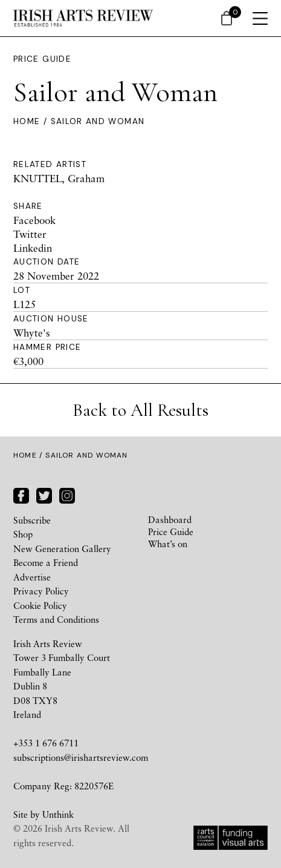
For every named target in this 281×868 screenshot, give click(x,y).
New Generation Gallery (62, 548)
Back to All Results (140, 410)
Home (27, 121)
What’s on (168, 544)
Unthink (58, 814)
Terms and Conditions (56, 619)
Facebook (34, 220)
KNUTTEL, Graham (59, 178)
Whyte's (32, 333)
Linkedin (33, 248)
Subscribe (32, 520)
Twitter (30, 234)
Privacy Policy (41, 591)
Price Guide (42, 59)
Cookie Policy (40, 605)
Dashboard (170, 519)
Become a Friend (46, 562)
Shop (23, 534)
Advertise (32, 577)
